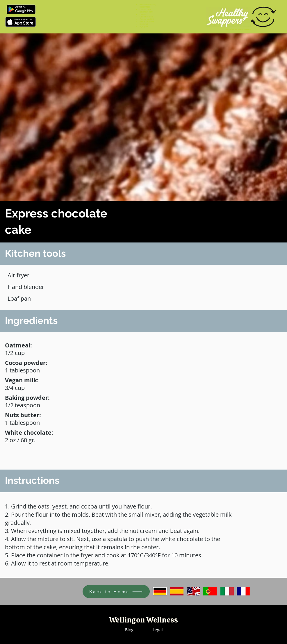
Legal (158, 630)
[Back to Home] (116, 592)
